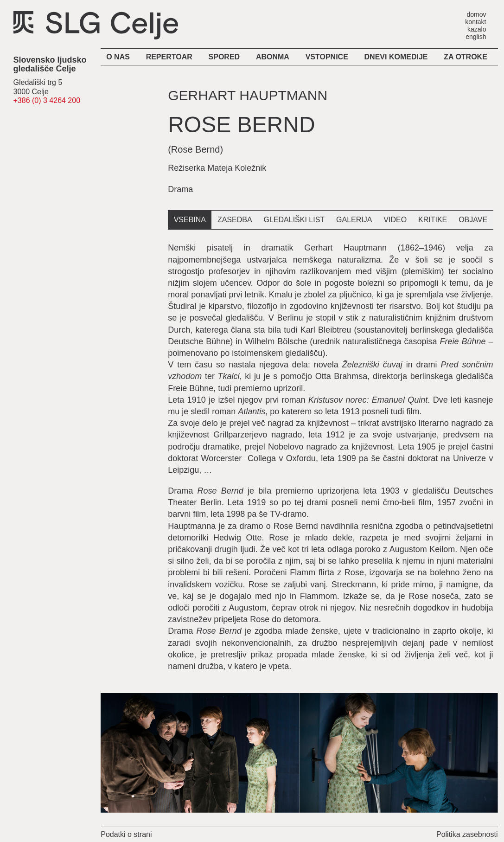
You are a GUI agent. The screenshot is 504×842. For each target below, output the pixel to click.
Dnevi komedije (396, 57)
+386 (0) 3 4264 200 (47, 100)
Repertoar (169, 57)
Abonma (273, 57)
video (395, 220)
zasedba (235, 220)
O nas (118, 57)
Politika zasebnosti (467, 834)
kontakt (475, 22)
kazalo (477, 29)
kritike (433, 220)
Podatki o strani (126, 834)
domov (476, 14)
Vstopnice (327, 57)
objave (473, 220)
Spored (224, 57)
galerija (354, 220)
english (476, 36)
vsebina (190, 220)
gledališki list (294, 220)
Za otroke (466, 57)
